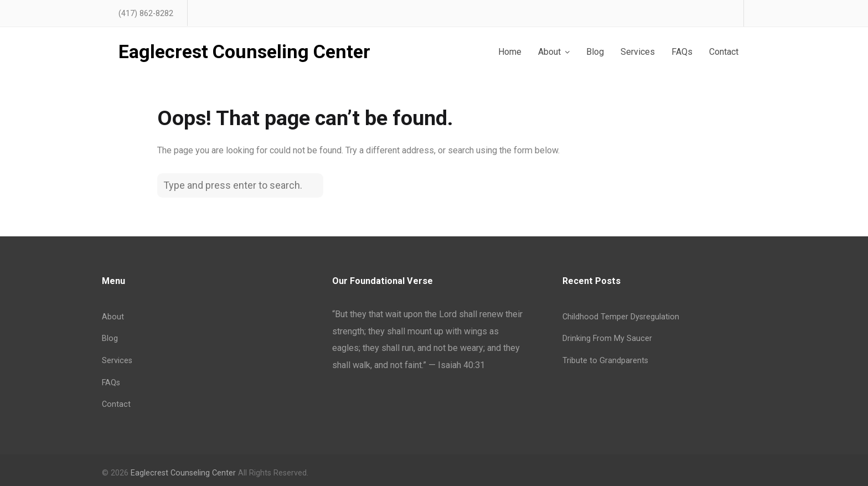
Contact (116, 404)
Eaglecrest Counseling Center (244, 52)
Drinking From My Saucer (607, 338)
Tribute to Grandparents (605, 361)
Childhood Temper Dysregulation (621, 317)
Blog (110, 338)
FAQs (111, 383)
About (113, 317)
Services (117, 361)
